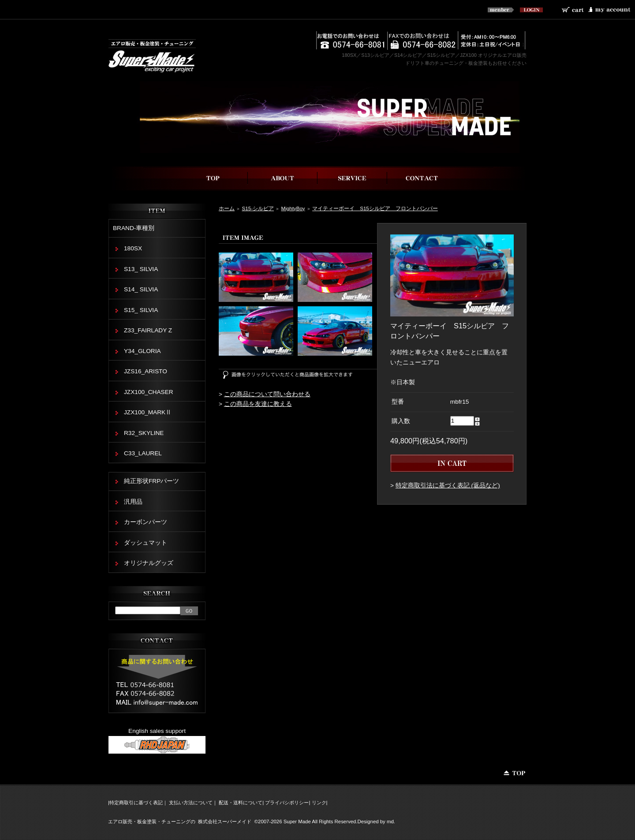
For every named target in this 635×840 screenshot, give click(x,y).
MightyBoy (293, 208)
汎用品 (133, 502)
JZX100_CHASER (149, 392)
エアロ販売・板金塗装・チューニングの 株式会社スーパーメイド (180, 821)
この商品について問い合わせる (267, 394)
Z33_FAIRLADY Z (148, 330)
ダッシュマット (146, 543)
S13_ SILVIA (141, 269)
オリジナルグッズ (149, 563)
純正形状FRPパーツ (151, 481)
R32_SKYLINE (144, 433)
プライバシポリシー (287, 803)
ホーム (227, 208)
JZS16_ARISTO (146, 371)
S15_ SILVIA (141, 310)
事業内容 (352, 178)
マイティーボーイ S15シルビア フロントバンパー (375, 208)
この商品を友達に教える (258, 404)
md (390, 821)
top (213, 178)
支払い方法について (191, 803)
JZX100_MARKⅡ (148, 412)
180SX (133, 248)
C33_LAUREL (143, 453)
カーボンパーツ (146, 522)
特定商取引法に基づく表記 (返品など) (448, 485)
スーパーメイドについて (283, 178)
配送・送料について (241, 803)
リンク (319, 803)
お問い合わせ (422, 178)
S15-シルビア (258, 208)
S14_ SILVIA (141, 289)
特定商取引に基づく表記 (136, 803)
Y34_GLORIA (142, 351)
